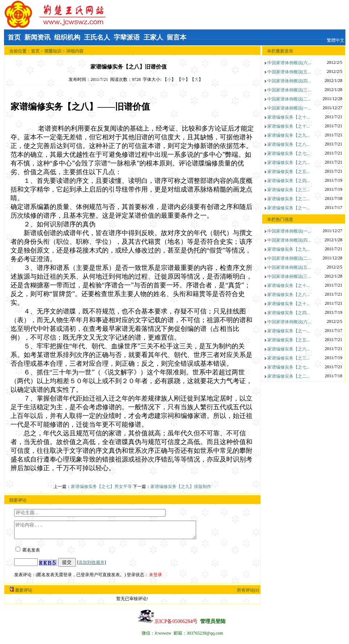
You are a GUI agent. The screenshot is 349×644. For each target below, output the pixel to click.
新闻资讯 (37, 37)
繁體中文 (336, 40)
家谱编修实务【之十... (289, 117)
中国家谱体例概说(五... (289, 72)
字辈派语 (127, 37)
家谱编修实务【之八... (289, 144)
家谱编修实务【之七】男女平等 (101, 487)
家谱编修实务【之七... (289, 153)
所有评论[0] (248, 594)
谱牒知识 (53, 51)
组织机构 (67, 37)
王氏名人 (97, 37)
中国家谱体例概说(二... (289, 99)
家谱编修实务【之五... (289, 172)
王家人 (153, 37)
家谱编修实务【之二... (289, 199)
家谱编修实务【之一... (289, 208)
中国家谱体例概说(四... (289, 81)
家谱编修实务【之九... (289, 135)
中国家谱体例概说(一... (289, 108)
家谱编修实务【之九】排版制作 (181, 487)
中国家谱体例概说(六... (289, 63)
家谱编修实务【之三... (289, 190)
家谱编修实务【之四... (289, 181)
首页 (14, 37)
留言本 (176, 37)
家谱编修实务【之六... (289, 163)
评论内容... (116, 532)
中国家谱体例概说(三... (289, 90)
